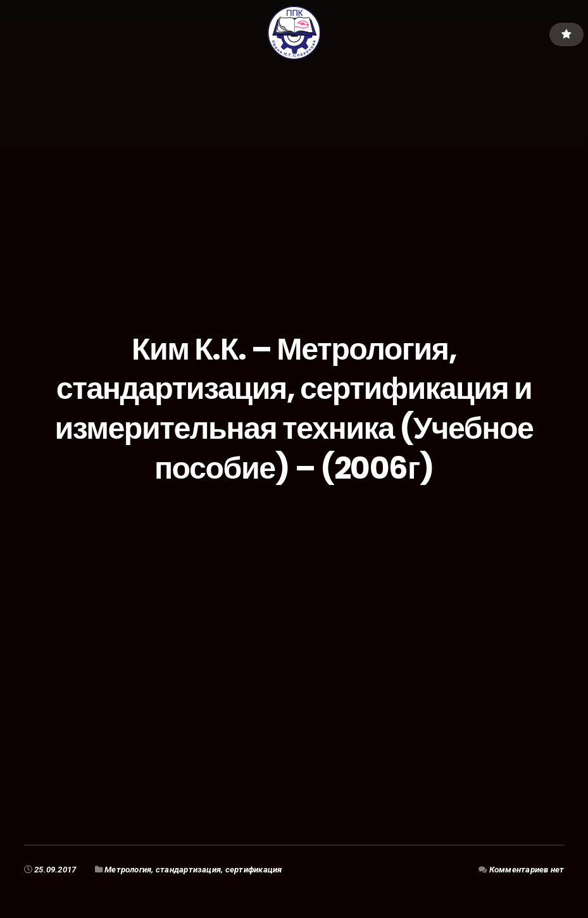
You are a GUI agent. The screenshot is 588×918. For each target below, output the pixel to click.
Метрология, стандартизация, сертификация (193, 870)
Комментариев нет (527, 870)
